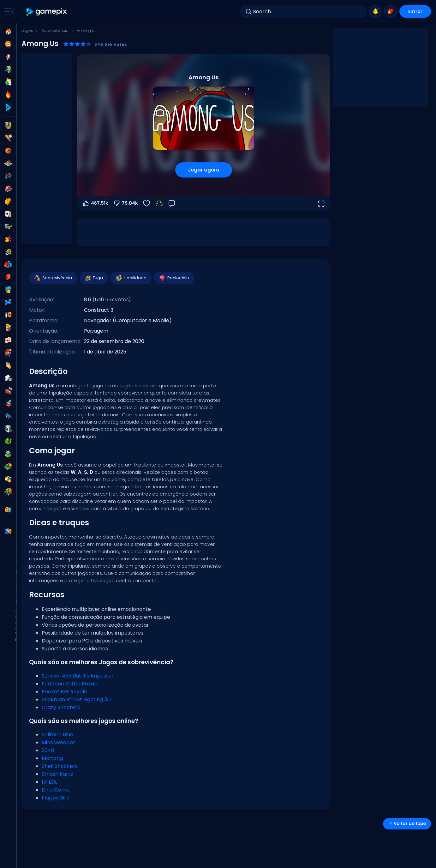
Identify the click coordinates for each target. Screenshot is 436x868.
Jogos (27, 30)
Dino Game (56, 790)
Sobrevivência (55, 30)
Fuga (93, 278)
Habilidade (131, 278)
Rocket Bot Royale (64, 692)
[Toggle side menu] (8, 11)
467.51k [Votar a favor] (95, 203)
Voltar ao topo (407, 824)
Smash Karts (57, 774)
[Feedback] (172, 203)
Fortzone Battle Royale (70, 684)
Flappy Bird (56, 798)
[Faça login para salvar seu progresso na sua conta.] (159, 203)
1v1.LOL (49, 782)
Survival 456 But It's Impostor (78, 676)
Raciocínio (174, 278)
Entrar (415, 11)
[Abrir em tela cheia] (321, 203)
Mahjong (52, 758)
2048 (48, 750)
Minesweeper (58, 742)
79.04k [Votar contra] (125, 203)
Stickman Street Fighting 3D (76, 699)
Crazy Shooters (61, 707)
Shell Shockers (60, 766)
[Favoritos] (146, 203)
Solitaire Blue (57, 735)
